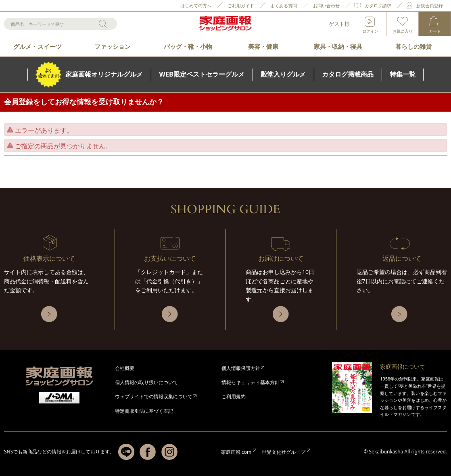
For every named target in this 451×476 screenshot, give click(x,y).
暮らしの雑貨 (413, 46)
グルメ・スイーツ (38, 46)
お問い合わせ (326, 5)
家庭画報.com (236, 452)
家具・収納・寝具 (338, 46)
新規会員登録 (430, 5)
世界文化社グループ (284, 452)
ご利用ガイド (241, 5)
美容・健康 (263, 46)
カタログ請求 (378, 5)
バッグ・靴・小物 (188, 46)
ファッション (113, 46)
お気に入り (403, 31)
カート (435, 31)
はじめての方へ (196, 5)
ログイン (370, 31)
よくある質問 (284, 5)
